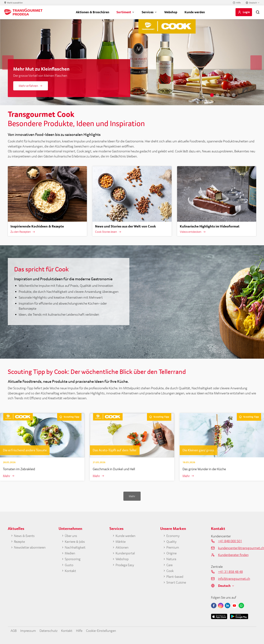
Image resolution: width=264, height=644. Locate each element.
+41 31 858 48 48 (230, 572)
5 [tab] (234, 95)
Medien (70, 553)
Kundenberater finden (233, 555)
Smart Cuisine (176, 582)
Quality (171, 542)
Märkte (121, 542)
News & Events (24, 536)
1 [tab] (212, 95)
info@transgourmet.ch (234, 579)
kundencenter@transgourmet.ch (237, 548)
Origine (171, 553)
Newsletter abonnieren (30, 547)
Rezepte (19, 542)
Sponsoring (73, 559)
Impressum (28, 631)
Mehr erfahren (28, 86)
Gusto (69, 565)
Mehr (7, 476)
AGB (14, 631)
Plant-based (175, 577)
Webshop (171, 12)
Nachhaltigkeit (75, 547)
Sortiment (124, 12)
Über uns (71, 536)
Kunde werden (195, 12)
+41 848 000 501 (230, 541)
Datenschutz (49, 631)
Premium (173, 547)
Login (246, 12)
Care (169, 565)
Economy (173, 536)
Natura (171, 559)
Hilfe (238, 3)
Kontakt (70, 571)
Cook (170, 571)
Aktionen (122, 547)
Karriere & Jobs (75, 542)
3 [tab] (223, 95)
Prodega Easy (125, 565)
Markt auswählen (15, 3)
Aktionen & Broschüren (93, 12)
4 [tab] (228, 95)
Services (148, 12)
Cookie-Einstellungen (101, 631)
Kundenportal (125, 553)
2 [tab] (217, 95)
